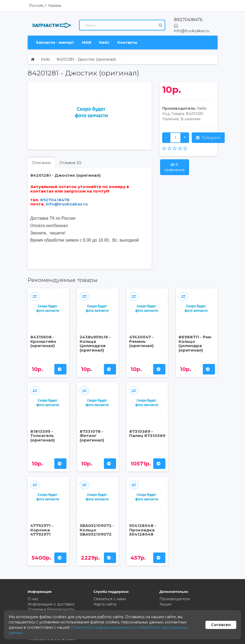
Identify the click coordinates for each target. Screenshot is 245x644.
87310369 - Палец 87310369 (147, 434)
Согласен (221, 625)
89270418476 (188, 20)
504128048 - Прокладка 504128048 (143, 530)
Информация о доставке (51, 604)
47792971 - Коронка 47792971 (42, 530)
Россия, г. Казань (45, 6)
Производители (175, 599)
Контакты (127, 42)
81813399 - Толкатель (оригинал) (42, 436)
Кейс (104, 42)
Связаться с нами (110, 599)
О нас (33, 599)
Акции (165, 604)
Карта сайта (105, 604)
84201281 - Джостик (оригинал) (86, 59)
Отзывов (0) (70, 163)
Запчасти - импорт (55, 42)
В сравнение (175, 167)
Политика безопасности (51, 609)
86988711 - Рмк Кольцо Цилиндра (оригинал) (195, 343)
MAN (87, 42)
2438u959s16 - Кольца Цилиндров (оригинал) (95, 343)
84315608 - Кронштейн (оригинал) (43, 341)
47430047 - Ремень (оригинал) (141, 341)
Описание (41, 163)
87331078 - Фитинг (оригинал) (92, 436)
